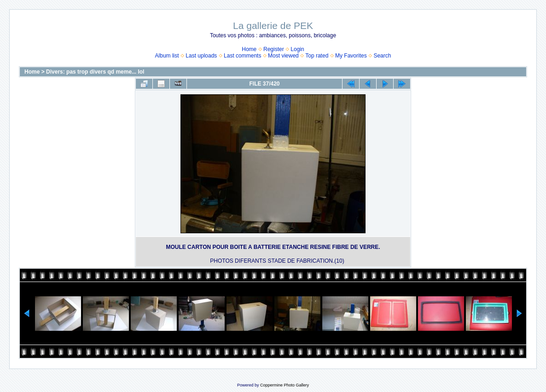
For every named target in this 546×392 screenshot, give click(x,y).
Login (297, 49)
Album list (167, 56)
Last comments (242, 56)
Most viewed (283, 56)
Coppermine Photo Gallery (285, 385)
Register (274, 49)
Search (382, 56)
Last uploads (201, 56)
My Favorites (351, 56)
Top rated (317, 56)
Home (249, 49)
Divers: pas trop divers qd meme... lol (95, 72)
